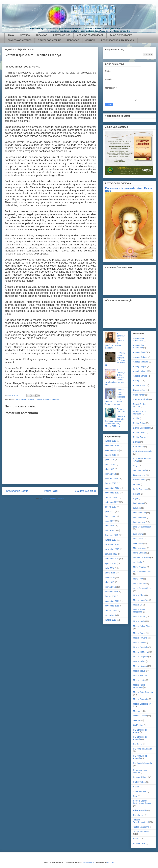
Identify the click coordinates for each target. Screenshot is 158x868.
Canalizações (139, 390)
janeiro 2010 (111, 620)
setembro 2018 (112, 450)
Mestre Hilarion (140, 666)
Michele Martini (140, 716)
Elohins (136, 442)
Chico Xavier (139, 395)
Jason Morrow (88, 862)
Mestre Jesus (139, 671)
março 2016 (110, 587)
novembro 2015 (112, 606)
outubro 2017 (111, 497)
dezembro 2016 (112, 545)
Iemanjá (137, 484)
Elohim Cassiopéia (141, 428)
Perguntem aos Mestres (140, 771)
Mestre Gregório (140, 657)
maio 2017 (110, 521)
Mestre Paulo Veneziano (139, 686)
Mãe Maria (138, 543)
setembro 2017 (112, 502)
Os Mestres (138, 725)
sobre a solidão (140, 810)
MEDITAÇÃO (73, 40)
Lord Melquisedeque (142, 527)
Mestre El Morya (35, 399)
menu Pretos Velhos (142, 588)
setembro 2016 (112, 559)
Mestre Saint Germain (143, 692)
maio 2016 (110, 577)
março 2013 (110, 615)
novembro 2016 (112, 549)
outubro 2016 (111, 554)
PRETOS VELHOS (62, 35)
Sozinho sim (139, 815)
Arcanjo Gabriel (140, 357)
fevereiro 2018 (112, 479)
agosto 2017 (111, 507)
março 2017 (110, 530)
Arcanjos (137, 381)
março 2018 (110, 474)
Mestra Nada (139, 621)
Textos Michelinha (141, 827)
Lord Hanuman (140, 517)
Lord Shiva (138, 534)
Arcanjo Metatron (141, 362)
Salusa (136, 787)
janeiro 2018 (111, 483)
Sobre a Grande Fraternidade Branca (142, 802)
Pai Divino (138, 744)
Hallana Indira (139, 480)
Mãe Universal (140, 548)
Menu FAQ (138, 579)
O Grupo (137, 720)
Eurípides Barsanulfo (142, 451)
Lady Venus (138, 503)
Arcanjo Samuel (140, 376)
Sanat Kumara (140, 791)
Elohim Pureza (140, 437)
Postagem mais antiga (85, 491)
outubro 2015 (111, 611)
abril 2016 (110, 582)
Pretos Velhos (139, 782)
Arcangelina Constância (138, 339)
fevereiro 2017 (112, 535)
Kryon (136, 499)
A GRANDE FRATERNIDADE (90, 35)
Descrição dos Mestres (140, 405)
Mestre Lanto (139, 680)
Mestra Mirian (139, 617)
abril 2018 (110, 469)
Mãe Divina (138, 539)
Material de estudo (141, 558)
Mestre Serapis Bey (142, 704)
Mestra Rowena (140, 638)
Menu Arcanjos (140, 567)
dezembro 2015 (112, 601)
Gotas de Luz (139, 475)
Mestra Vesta (139, 643)
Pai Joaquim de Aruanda (140, 757)
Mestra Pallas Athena (143, 626)
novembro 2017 (112, 493)
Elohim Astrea (139, 423)
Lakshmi (137, 508)
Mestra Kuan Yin (141, 600)
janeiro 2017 (111, 540)
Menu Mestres (21, 399)
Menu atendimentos (142, 572)
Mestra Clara (139, 595)
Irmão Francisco (140, 489)
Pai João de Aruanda (142, 749)
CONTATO (90, 40)
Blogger (110, 862)
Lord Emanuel (139, 513)
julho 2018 (110, 460)
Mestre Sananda (141, 699)
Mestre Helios (139, 661)
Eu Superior (138, 447)
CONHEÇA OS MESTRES (20, 40)
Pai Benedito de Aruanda (140, 738)
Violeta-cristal (139, 843)
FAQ (135, 466)
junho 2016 (110, 573)
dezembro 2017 (112, 488)
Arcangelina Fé (140, 352)
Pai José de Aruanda (142, 763)
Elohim (136, 418)
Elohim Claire (139, 433)
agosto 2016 (111, 563)
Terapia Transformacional (141, 821)
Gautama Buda (140, 470)
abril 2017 (110, 526)
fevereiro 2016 (112, 592)
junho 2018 (110, 464)
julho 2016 (110, 568)
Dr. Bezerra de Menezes (140, 413)
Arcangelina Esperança (138, 346)
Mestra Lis (138, 605)
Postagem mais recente (16, 491)
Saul (135, 796)
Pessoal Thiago (140, 777)
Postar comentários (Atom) (54, 498)
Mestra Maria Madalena (139, 611)
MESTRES (25, 35)
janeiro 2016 (111, 596)
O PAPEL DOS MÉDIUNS (49, 40)
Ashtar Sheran (140, 385)
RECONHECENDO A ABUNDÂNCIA (118, 40)
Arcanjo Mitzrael (140, 371)
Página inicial (51, 491)
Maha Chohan (139, 553)
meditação (138, 562)
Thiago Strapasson (51, 399)
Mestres (137, 711)
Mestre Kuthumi (140, 676)
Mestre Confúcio (140, 647)
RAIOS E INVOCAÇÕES (121, 35)
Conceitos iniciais (141, 399)
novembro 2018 (112, 446)
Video (136, 839)
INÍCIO (11, 35)
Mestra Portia (139, 633)
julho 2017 (110, 512)
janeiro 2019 (111, 441)
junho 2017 (110, 516)
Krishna (137, 494)
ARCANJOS (41, 35)
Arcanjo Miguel (140, 367)
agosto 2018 (111, 455)
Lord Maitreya (139, 522)
